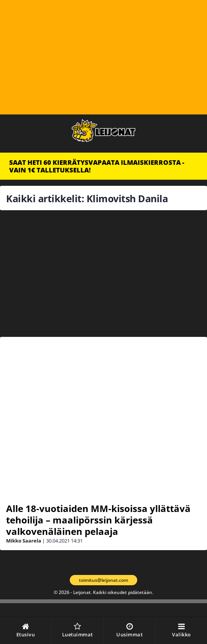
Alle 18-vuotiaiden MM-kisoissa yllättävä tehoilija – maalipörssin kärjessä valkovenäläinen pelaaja (98, 520)
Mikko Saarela (24, 541)
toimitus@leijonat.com (103, 580)
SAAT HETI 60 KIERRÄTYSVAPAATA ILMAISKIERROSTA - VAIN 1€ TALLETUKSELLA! (97, 166)
